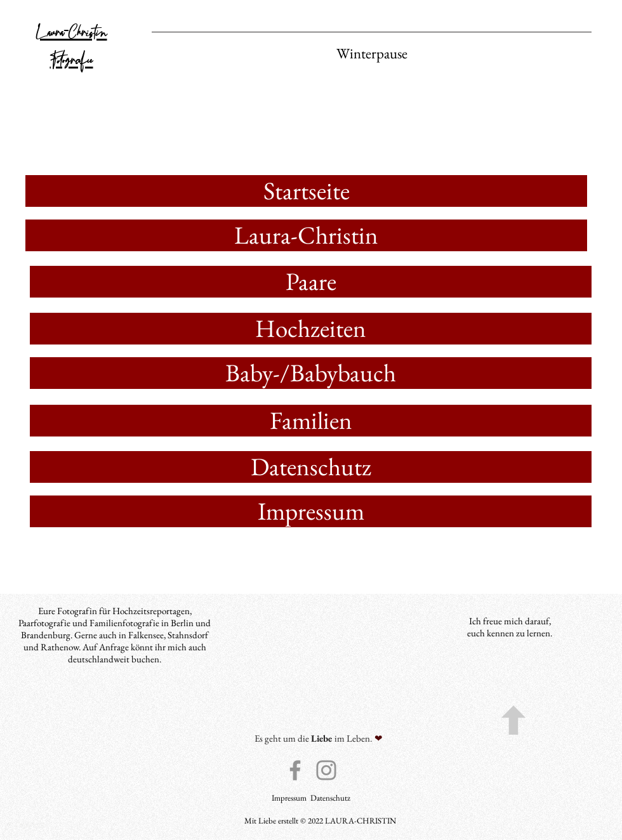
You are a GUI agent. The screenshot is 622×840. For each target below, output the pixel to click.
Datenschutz (330, 798)
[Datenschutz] (311, 467)
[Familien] (311, 421)
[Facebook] (295, 770)
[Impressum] (311, 511)
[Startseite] (306, 191)
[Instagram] (326, 770)
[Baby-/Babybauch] (311, 373)
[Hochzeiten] (311, 329)
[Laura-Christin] (306, 235)
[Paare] (311, 282)
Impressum (290, 798)
